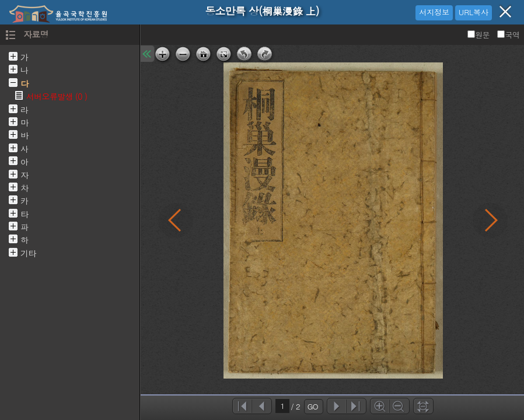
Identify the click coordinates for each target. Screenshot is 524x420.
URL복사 (474, 12)
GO (313, 406)
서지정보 (434, 12)
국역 (508, 35)
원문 (479, 35)
